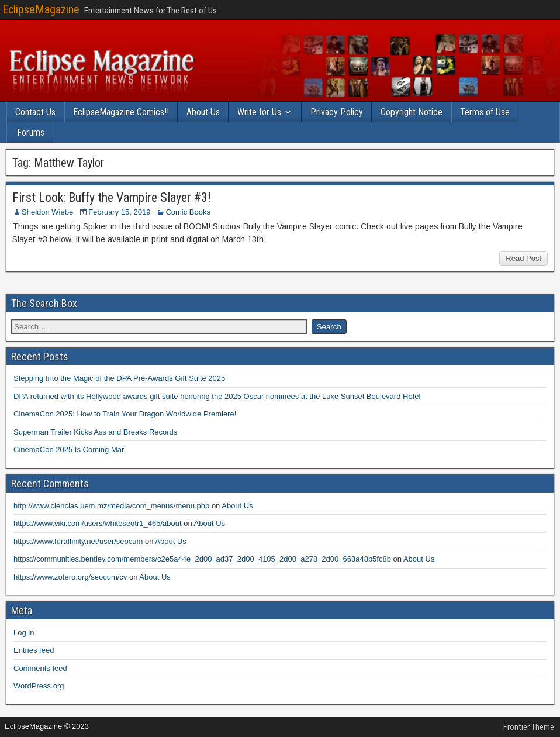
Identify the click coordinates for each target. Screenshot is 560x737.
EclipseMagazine (41, 9)
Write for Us (259, 112)
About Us (203, 112)
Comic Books (188, 212)
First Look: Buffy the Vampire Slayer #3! (112, 197)
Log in (24, 633)
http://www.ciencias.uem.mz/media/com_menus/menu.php (111, 506)
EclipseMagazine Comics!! (121, 112)
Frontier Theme (529, 727)
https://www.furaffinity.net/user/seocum (78, 541)
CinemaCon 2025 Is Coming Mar (69, 450)
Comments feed (40, 668)
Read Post (523, 258)
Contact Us (35, 112)
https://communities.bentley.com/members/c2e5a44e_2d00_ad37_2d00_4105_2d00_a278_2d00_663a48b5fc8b (202, 559)
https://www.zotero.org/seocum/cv (70, 577)
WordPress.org (39, 686)
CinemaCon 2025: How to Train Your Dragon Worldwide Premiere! (125, 414)
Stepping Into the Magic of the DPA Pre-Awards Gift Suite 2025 (119, 378)
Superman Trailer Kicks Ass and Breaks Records (95, 432)
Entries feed (34, 650)
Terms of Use (485, 112)
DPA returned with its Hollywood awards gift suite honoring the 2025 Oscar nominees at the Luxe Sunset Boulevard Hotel (217, 396)
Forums (31, 132)
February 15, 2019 (119, 212)
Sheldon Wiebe (47, 212)
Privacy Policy (337, 112)
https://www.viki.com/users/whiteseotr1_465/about (98, 523)
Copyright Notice (412, 112)
